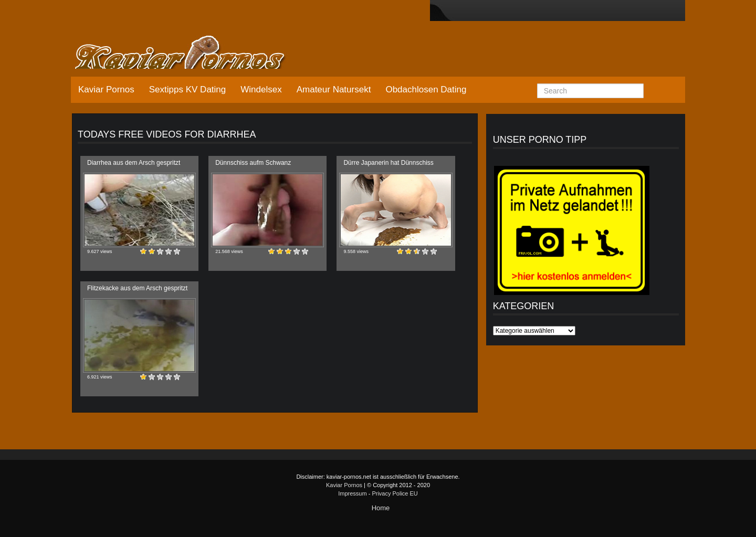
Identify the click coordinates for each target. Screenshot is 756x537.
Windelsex (261, 89)
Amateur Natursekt (334, 89)
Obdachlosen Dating (426, 89)
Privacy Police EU (395, 493)
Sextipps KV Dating (187, 89)
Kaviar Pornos (106, 89)
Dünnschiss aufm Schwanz (253, 163)
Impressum (352, 493)
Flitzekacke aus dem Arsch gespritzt (137, 288)
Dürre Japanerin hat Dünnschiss (388, 163)
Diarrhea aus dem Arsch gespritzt (134, 163)
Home (381, 508)
